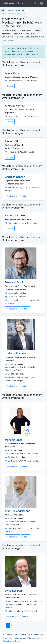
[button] (8, 40)
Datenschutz (20, 638)
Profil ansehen (12, 196)
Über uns (6, 635)
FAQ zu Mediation (19, 635)
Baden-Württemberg (16, 10)
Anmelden (37, 638)
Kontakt (10, 86)
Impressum (8, 638)
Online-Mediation (35, 635)
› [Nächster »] (16, 625)
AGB (29, 638)
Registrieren (9, 641)
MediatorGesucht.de (13, 3)
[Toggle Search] (35, 3)
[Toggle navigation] (42, 3)
